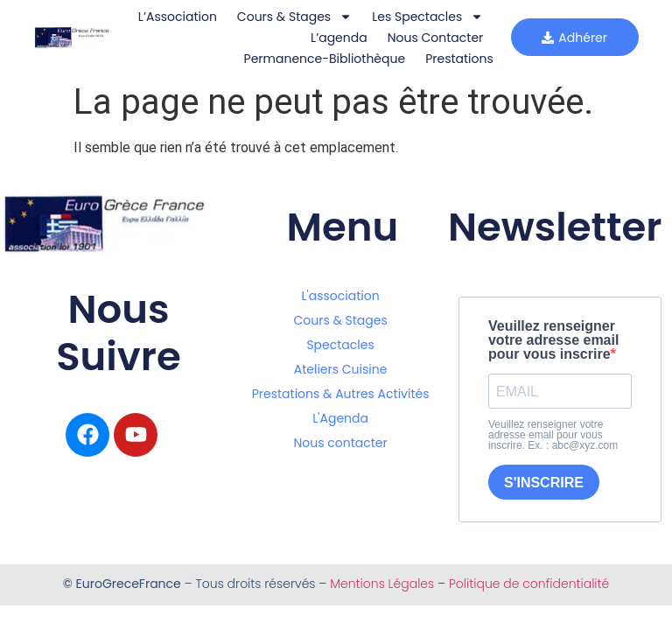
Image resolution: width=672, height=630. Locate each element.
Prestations (458, 59)
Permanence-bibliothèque (324, 59)
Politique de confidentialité (529, 584)
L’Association (177, 17)
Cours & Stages (294, 17)
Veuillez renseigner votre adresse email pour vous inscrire (553, 340)
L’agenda (338, 38)
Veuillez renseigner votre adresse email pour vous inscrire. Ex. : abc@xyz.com (553, 435)
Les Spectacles (427, 17)
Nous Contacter (435, 38)
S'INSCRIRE (544, 483)
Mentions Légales (382, 584)
